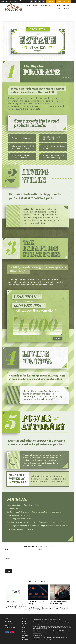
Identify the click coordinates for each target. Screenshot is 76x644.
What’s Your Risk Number (64, 1)
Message (7, 559)
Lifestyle (24, 633)
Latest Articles (25, 635)
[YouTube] (36, 1)
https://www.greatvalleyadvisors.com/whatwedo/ (42, 640)
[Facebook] (40, 1)
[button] (29, 5)
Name (7, 549)
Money (23, 631)
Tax (23, 629)
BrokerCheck (58, 619)
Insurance (24, 627)
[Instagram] (13, 632)
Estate (23, 625)
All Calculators (25, 639)
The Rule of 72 (11, 602)
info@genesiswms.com (25, 1)
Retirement (24, 621)
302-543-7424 (14, 1)
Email (40, 549)
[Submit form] (9, 571)
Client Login (51, 1)
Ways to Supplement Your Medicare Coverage (58, 603)
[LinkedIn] (32, 1)
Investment (24, 623)
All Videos (24, 637)
